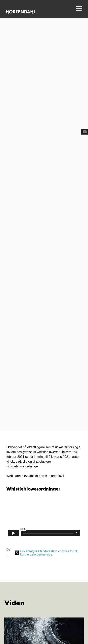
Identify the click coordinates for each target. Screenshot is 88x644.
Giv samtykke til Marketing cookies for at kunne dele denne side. (49, 553)
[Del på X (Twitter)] (17, 553)
